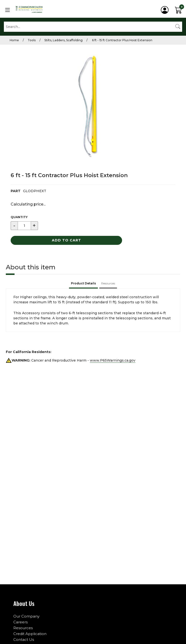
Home (14, 40)
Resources (23, 628)
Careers (20, 622)
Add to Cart (66, 240)
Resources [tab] (108, 283)
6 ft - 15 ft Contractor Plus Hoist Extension (122, 40)
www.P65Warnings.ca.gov (113, 360)
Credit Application (30, 634)
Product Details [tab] (83, 283)
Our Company (26, 616)
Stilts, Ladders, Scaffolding (63, 40)
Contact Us (24, 640)
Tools (32, 40)
